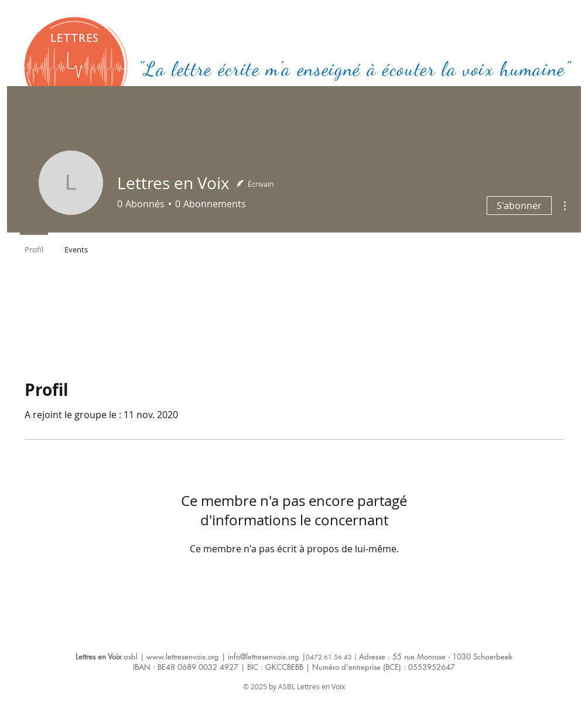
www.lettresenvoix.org (183, 656)
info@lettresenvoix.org (264, 656)
